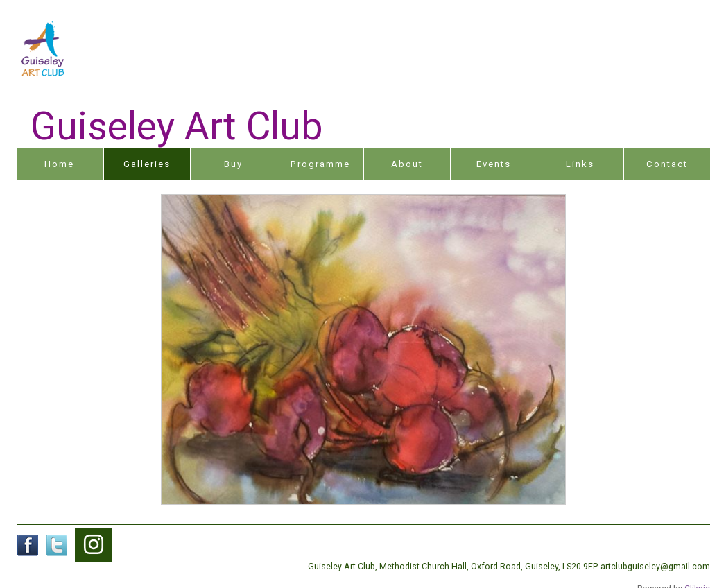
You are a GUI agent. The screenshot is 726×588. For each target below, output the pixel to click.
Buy (233, 164)
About (407, 164)
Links (580, 164)
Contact (667, 164)
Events (494, 164)
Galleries (147, 164)
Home (59, 164)
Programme (320, 164)
